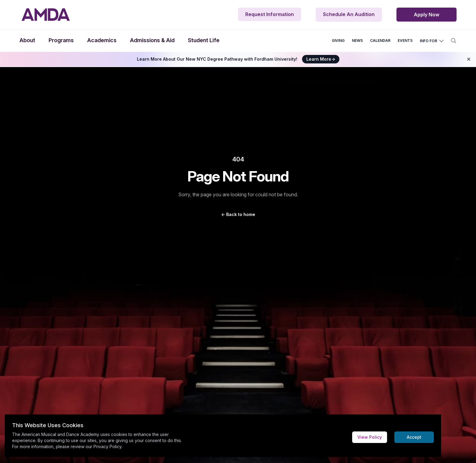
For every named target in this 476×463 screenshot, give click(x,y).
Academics (102, 40)
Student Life (204, 40)
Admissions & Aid (152, 40)
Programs (61, 40)
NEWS (357, 41)
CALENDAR (380, 41)
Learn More (321, 59)
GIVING (338, 41)
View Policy (370, 437)
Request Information (270, 14)
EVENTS (405, 41)
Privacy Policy (107, 446)
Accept (414, 437)
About (27, 40)
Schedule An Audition (349, 14)
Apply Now (427, 15)
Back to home (238, 214)
